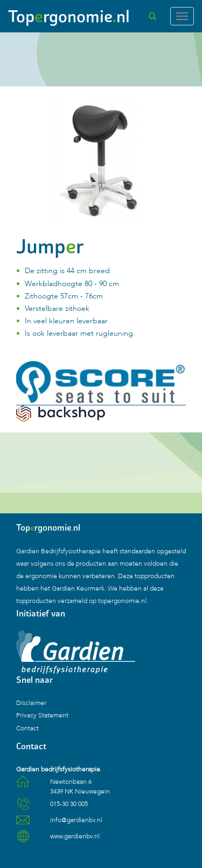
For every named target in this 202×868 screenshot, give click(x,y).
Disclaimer (31, 703)
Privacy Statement (42, 715)
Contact (27, 728)
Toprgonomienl (69, 16)
